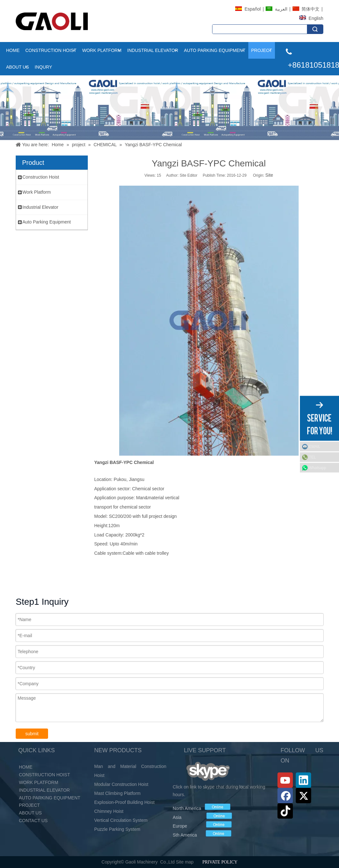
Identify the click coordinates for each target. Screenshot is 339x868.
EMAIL (315, 446)
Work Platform (102, 50)
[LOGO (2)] (52, 21)
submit (32, 734)
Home (13, 50)
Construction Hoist (51, 50)
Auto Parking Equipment (215, 50)
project (262, 50)
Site (269, 175)
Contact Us (33, 821)
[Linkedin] (303, 780)
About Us (17, 67)
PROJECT (29, 805)
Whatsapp (318, 468)
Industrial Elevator (153, 50)
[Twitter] (303, 796)
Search (315, 29)
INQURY (43, 67)
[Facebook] (285, 796)
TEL (312, 457)
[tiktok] (285, 811)
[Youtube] (285, 780)
